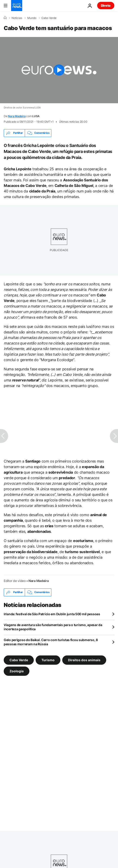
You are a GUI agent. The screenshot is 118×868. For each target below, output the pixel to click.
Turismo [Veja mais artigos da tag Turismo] (48, 660)
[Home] (5, 18)
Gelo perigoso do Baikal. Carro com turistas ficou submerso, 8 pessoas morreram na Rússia (51, 642)
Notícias (17, 18)
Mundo (32, 18)
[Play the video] (59, 70)
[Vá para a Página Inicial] (17, 6)
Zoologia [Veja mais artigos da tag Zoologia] (17, 671)
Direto (106, 5)
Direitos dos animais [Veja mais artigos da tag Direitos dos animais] (84, 660)
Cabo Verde (49, 18)
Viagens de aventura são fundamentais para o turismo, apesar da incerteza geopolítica (53, 627)
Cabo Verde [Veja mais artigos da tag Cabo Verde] (19, 660)
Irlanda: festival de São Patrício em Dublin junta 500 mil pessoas (52, 614)
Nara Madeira (17, 116)
